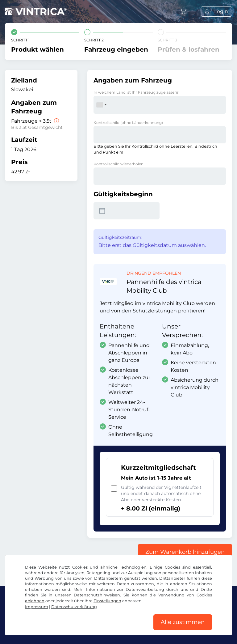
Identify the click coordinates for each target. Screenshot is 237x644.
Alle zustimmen (183, 622)
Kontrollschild (128, 123)
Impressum (37, 606)
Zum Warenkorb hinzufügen (185, 552)
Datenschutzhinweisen (97, 595)
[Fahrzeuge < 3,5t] (56, 121)
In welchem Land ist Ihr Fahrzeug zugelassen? (136, 92)
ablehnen (35, 601)
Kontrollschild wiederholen (118, 164)
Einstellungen (107, 601)
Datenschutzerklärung (74, 606)
